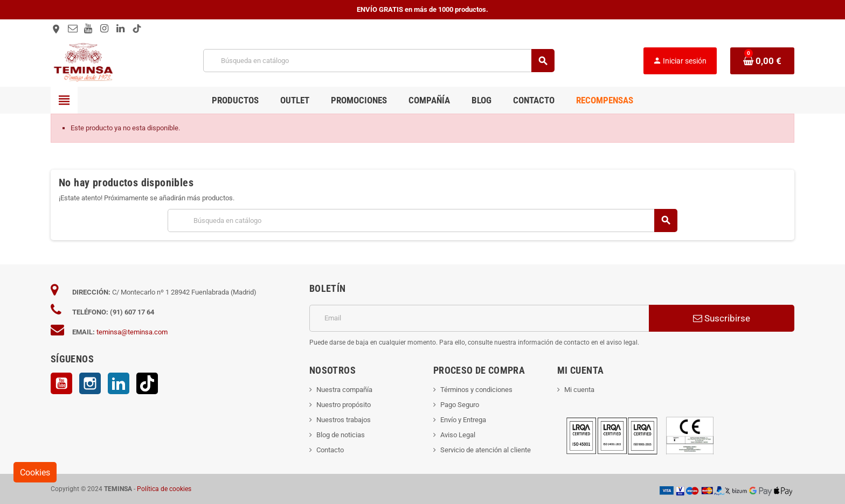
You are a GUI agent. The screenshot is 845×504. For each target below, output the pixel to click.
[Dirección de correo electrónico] (479, 318)
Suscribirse (722, 318)
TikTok (147, 383)
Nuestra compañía (344, 390)
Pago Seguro (460, 405)
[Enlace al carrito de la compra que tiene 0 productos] (762, 61)
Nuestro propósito (344, 405)
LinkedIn (119, 383)
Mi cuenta (579, 390)
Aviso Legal (458, 435)
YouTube (61, 383)
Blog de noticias (341, 435)
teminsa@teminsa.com (132, 332)
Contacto (330, 450)
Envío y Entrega (463, 420)
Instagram (90, 383)
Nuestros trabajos (344, 420)
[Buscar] (379, 61)
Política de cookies (164, 489)
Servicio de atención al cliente (486, 450)
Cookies (35, 472)
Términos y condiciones (476, 390)
